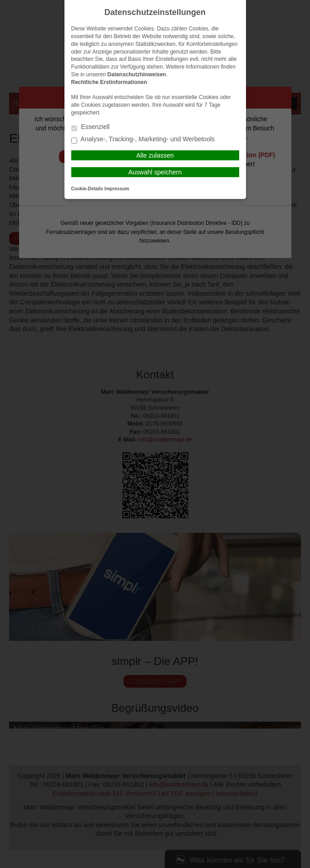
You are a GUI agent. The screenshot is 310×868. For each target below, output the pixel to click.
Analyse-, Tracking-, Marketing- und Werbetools (143, 140)
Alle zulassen (155, 155)
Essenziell (91, 127)
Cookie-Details (87, 189)
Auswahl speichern (155, 172)
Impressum (117, 189)
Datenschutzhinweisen (137, 74)
